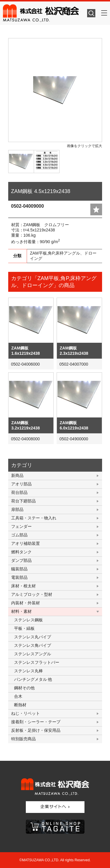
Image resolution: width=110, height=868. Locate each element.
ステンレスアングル (33, 654)
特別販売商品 (23, 739)
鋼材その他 (24, 688)
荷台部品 (19, 492)
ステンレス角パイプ (33, 645)
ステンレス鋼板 (28, 620)
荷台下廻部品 (23, 501)
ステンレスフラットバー (37, 662)
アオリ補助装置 (26, 543)
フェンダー (21, 526)
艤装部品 (19, 569)
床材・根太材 (23, 586)
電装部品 (19, 577)
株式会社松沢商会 (42, 13)
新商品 (17, 475)
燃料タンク (21, 552)
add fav (96, 209)
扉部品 (17, 509)
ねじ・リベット (26, 713)
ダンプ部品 (21, 560)
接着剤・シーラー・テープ (36, 722)
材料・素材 (21, 611)
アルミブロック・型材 (32, 594)
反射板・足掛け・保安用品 (36, 730)
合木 (18, 696)
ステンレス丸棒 (28, 671)
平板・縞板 (24, 628)
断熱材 (20, 705)
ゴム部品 (19, 535)
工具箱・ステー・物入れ (34, 518)
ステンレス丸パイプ (33, 637)
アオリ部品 (21, 484)
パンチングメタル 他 (33, 679)
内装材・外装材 (26, 603)
